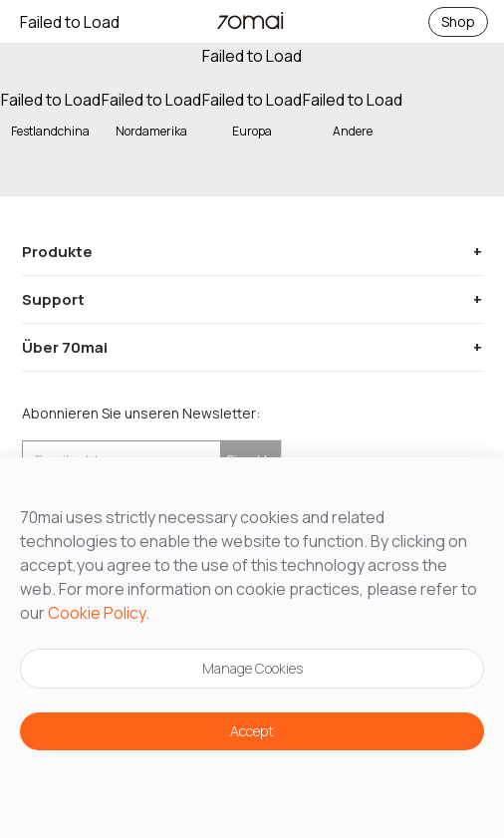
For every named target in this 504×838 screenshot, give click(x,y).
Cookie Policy (97, 613)
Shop (458, 21)
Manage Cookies (252, 668)
